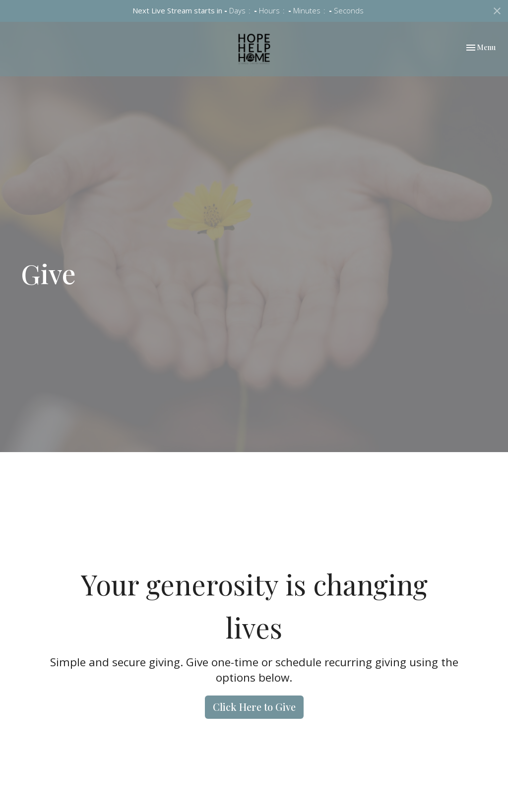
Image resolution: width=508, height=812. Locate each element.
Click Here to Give (254, 707)
